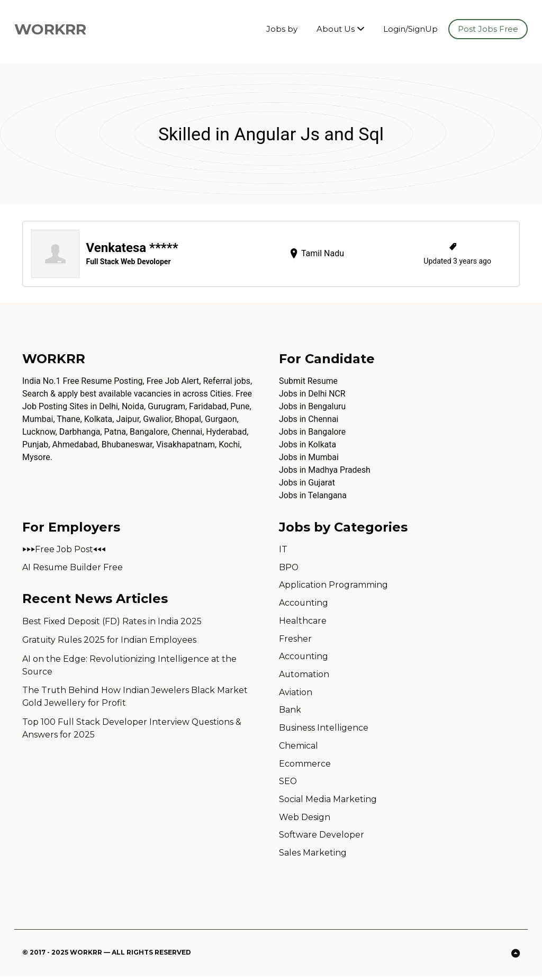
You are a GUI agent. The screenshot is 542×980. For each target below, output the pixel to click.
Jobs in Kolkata (308, 444)
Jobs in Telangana (313, 495)
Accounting (304, 603)
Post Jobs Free (488, 29)
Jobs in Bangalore (313, 432)
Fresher (295, 639)
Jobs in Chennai (309, 419)
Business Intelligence (324, 729)
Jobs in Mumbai (309, 457)
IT (283, 549)
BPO (289, 567)
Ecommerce (305, 765)
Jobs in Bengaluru (313, 406)
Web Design (305, 819)
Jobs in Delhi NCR (313, 394)
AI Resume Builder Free (73, 567)
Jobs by (282, 29)
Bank (290, 711)
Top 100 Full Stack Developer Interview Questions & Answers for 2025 (133, 730)
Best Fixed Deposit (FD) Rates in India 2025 (112, 622)
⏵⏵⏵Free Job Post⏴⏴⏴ (64, 549)
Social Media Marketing (328, 801)
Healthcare (303, 621)
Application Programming (333, 585)
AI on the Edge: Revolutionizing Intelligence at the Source (130, 666)
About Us (336, 29)
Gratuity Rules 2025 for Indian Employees (110, 641)
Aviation (296, 693)
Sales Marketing (313, 855)
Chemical (299, 747)
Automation (304, 675)
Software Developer (322, 837)
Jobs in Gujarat (307, 483)
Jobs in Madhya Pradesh (325, 470)
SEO (288, 783)
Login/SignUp (410, 29)
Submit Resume (309, 381)
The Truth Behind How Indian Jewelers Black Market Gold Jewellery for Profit (135, 698)
